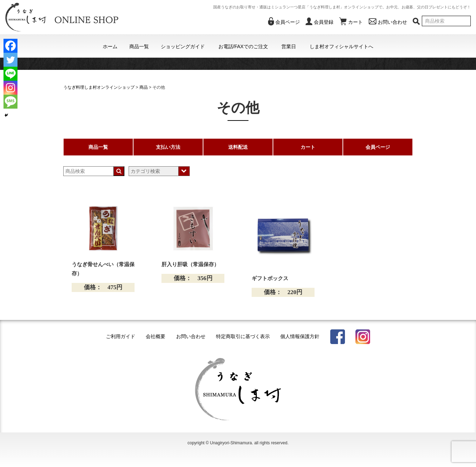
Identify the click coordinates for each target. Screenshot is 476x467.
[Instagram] (10, 88)
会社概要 (156, 336)
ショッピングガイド (183, 46)
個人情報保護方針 (300, 336)
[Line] (10, 74)
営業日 (289, 46)
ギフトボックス (270, 278)
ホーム (110, 46)
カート (308, 147)
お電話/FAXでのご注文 (243, 46)
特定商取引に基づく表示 (243, 336)
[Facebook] (10, 46)
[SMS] (10, 102)
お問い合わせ (191, 336)
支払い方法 (168, 147)
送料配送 (238, 147)
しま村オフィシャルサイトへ (341, 46)
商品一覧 (139, 46)
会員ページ (378, 147)
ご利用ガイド (121, 336)
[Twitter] (10, 60)
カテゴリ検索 (145, 171)
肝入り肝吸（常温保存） (190, 264)
